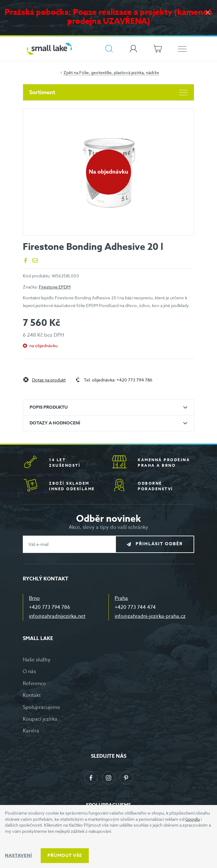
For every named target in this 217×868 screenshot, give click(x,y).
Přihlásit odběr (159, 544)
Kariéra (31, 731)
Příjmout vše (65, 855)
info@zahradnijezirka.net (57, 616)
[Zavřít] (208, 13)
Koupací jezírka (40, 719)
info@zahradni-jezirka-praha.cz (150, 616)
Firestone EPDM (55, 287)
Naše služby (37, 660)
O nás (29, 672)
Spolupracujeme (41, 707)
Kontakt (32, 695)
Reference (34, 684)
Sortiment (108, 92)
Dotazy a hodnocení (55, 423)
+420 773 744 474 (135, 607)
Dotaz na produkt (49, 380)
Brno (34, 598)
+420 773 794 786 (50, 607)
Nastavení (18, 855)
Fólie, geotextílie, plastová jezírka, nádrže (119, 72)
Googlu (192, 819)
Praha (121, 598)
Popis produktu (49, 407)
